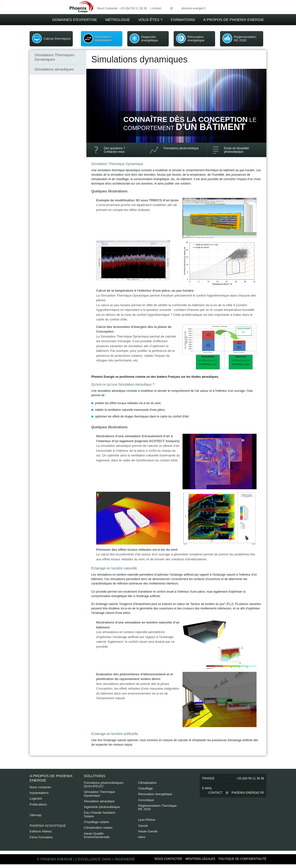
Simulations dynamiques (103, 39)
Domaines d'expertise (75, 20)
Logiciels (36, 799)
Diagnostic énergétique (150, 39)
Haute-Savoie (148, 831)
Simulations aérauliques (54, 69)
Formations (183, 20)
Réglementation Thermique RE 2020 (157, 807)
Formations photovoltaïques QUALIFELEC (104, 784)
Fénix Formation (41, 837)
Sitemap (36, 815)
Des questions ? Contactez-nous (114, 150)
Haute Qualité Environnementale (97, 835)
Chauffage (146, 788)
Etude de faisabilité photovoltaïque (236, 150)
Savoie (143, 826)
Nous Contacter (168, 859)
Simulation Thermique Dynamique (99, 794)
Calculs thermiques (57, 39)
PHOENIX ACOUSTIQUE (48, 826)
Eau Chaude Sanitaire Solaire (100, 814)
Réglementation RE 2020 (245, 39)
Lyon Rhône (147, 820)
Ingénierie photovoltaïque (102, 807)
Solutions (95, 776)
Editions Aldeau (41, 831)
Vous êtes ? (150, 20)
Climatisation (147, 783)
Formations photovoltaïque (181, 148)
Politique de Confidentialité (242, 859)
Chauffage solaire (96, 822)
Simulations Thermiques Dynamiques (54, 57)
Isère (142, 837)
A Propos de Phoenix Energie (234, 20)
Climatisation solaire (98, 828)
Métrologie (118, 20)
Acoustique (146, 800)
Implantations (39, 793)
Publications (38, 804)
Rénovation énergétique (196, 39)
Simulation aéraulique (99, 801)
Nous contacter (40, 787)
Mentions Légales (200, 859)
